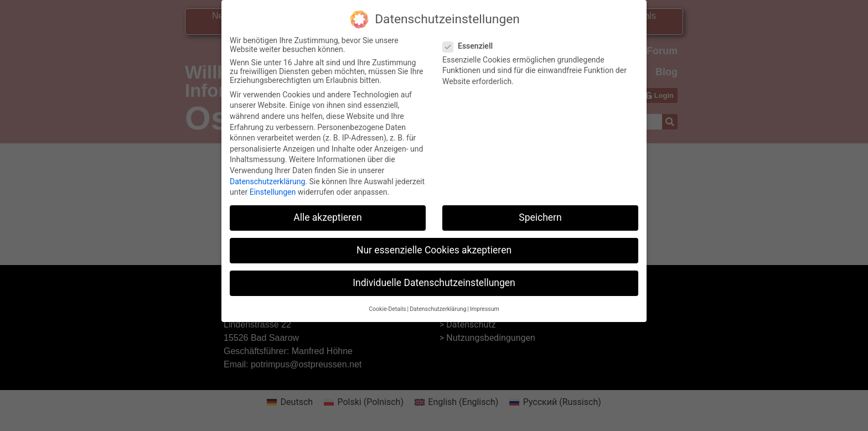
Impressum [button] (485, 303)
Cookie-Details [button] (387, 303)
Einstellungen (273, 187)
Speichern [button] (540, 212)
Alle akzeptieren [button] (328, 212)
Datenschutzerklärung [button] (438, 303)
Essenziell (471, 40)
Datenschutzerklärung (267, 176)
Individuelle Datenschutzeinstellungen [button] (434, 278)
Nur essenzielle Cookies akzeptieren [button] (434, 245)
